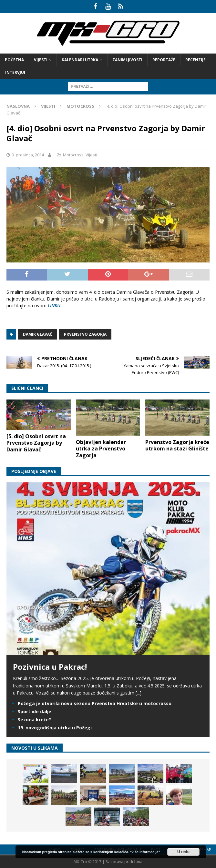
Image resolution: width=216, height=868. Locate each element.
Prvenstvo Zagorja (85, 334)
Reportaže (164, 60)
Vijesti (41, 60)
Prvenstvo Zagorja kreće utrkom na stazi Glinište (177, 445)
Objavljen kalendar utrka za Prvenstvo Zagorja (101, 449)
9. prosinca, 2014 (28, 155)
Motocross (73, 155)
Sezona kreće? (34, 720)
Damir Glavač (38, 334)
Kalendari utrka (80, 60)
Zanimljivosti (127, 60)
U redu (183, 852)
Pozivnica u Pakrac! (50, 667)
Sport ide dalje (35, 711)
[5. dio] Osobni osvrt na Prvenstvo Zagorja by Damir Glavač (36, 443)
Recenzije (195, 60)
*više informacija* (145, 852)
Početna (14, 60)
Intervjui (15, 72)
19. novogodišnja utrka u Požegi (55, 728)
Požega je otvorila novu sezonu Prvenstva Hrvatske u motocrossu (95, 703)
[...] (139, 693)
